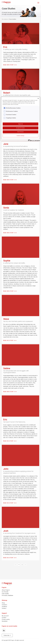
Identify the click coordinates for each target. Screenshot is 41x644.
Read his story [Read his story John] (10, 503)
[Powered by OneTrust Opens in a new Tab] (34, 140)
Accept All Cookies (20, 128)
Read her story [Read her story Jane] (10, 180)
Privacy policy (6, 619)
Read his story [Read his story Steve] (10, 340)
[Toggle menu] (38, 3)
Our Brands (5, 592)
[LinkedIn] (4, 630)
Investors (4, 605)
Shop (3, 603)
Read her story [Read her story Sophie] (10, 291)
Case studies (13, 19)
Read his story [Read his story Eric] (10, 441)
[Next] (25, 565)
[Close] (38, 98)
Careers (4, 608)
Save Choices (21, 132)
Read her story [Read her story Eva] (10, 65)
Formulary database (7, 595)
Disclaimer (5, 621)
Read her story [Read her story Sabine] (10, 392)
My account (5, 616)
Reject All (21, 124)
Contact (4, 618)
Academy (4, 606)
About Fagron (6, 590)
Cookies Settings (20, 136)
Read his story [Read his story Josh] (10, 558)
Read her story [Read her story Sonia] (10, 233)
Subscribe (7, 635)
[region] (20, 119)
